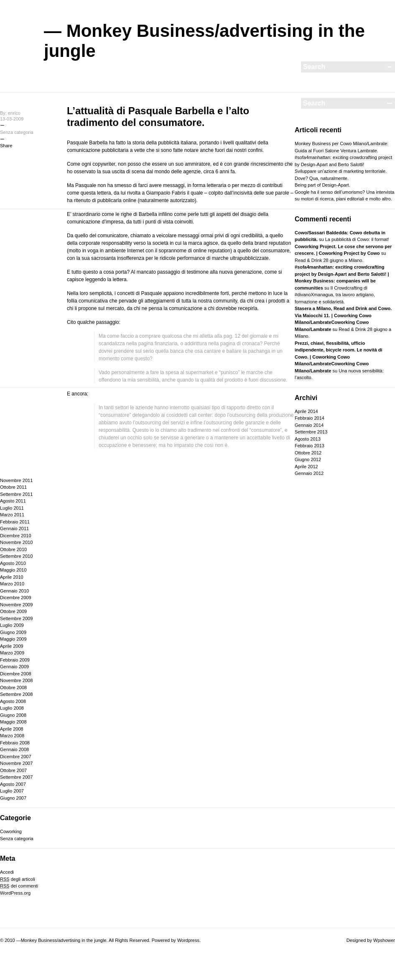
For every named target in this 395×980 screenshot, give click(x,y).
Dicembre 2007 (16, 757)
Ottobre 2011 (13, 487)
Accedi (7, 872)
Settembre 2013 (311, 432)
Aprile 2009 (12, 646)
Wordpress (188, 940)
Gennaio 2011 (14, 528)
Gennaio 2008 (14, 749)
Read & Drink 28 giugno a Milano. (329, 260)
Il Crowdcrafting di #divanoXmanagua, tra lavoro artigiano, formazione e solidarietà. (335, 295)
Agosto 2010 (13, 563)
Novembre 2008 (16, 680)
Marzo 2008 (12, 736)
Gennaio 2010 (14, 591)
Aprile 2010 (12, 577)
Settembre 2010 (16, 556)
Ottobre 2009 (13, 611)
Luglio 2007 (12, 791)
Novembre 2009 (16, 605)
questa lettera (96, 193)
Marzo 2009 (12, 653)
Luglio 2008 (12, 708)
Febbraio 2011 (15, 522)
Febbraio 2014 (310, 418)
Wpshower (384, 940)
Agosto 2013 (308, 439)
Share (6, 146)
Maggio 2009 (13, 639)
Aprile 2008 (12, 729)
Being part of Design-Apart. (322, 185)
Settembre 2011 (16, 494)
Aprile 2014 (306, 411)
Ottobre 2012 (308, 453)
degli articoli (18, 879)
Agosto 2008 (13, 701)
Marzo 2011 (12, 515)
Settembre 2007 (16, 777)
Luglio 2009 (12, 625)
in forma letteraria (207, 185)
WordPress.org (15, 893)
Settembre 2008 (16, 694)
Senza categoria (17, 839)
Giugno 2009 (13, 632)
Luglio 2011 (12, 508)
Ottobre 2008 (13, 688)
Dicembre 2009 (16, 598)
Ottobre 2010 (13, 549)
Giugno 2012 (308, 459)
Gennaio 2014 (309, 425)
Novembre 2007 (16, 763)
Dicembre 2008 (16, 674)
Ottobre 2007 (13, 770)
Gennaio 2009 (14, 667)
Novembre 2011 (16, 480)
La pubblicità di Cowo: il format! (357, 239)
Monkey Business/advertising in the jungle (64, 940)
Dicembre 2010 (16, 536)
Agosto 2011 (13, 501)
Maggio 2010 (13, 570)
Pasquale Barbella (87, 143)
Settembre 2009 (16, 618)
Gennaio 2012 (309, 473)
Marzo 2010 (12, 584)
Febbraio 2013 (310, 446)
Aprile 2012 (306, 467)
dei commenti (19, 886)
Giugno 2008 (13, 715)
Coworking (11, 831)
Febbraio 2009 (15, 660)
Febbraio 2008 (15, 743)
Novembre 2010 (16, 542)
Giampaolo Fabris (166, 193)
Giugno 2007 (13, 798)
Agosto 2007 (13, 784)
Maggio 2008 (13, 722)
